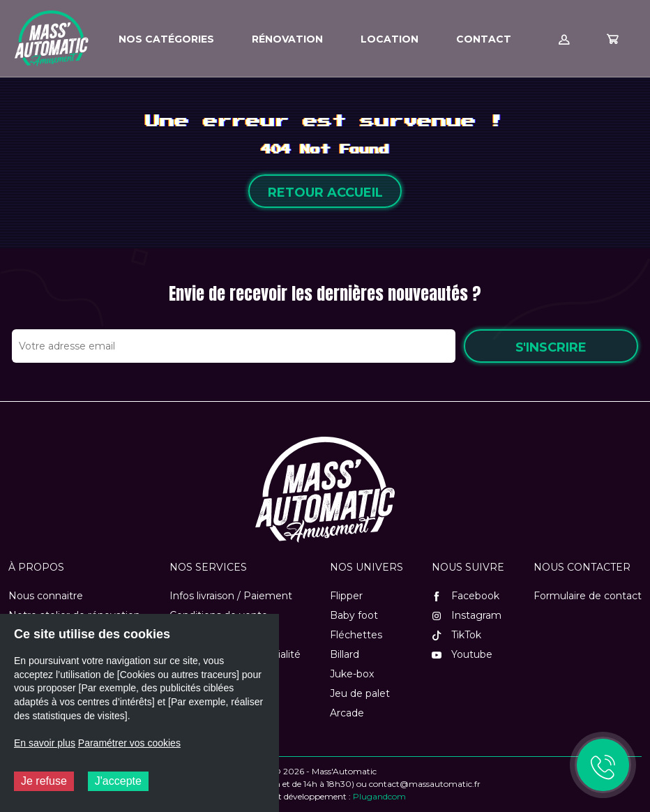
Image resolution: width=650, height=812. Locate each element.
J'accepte (118, 781)
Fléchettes (356, 635)
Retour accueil (325, 193)
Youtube (462, 654)
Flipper (346, 596)
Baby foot (354, 615)
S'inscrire (551, 347)
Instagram (467, 615)
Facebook (466, 596)
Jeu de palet (360, 693)
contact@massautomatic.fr (425, 784)
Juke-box (352, 674)
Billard (345, 654)
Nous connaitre (46, 596)
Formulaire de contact (588, 596)
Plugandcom (379, 796)
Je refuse (44, 781)
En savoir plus (45, 743)
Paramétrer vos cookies (129, 743)
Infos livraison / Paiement (231, 596)
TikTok (456, 635)
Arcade (347, 713)
